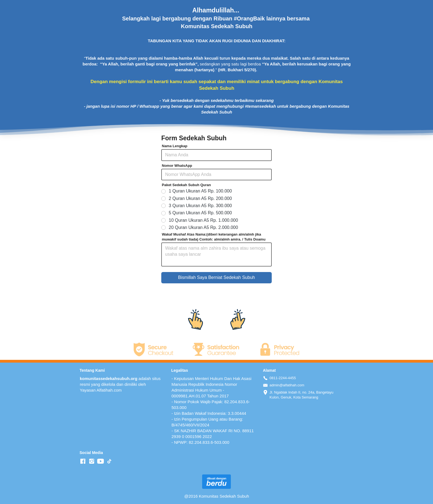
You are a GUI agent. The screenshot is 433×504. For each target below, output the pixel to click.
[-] (83, 461)
